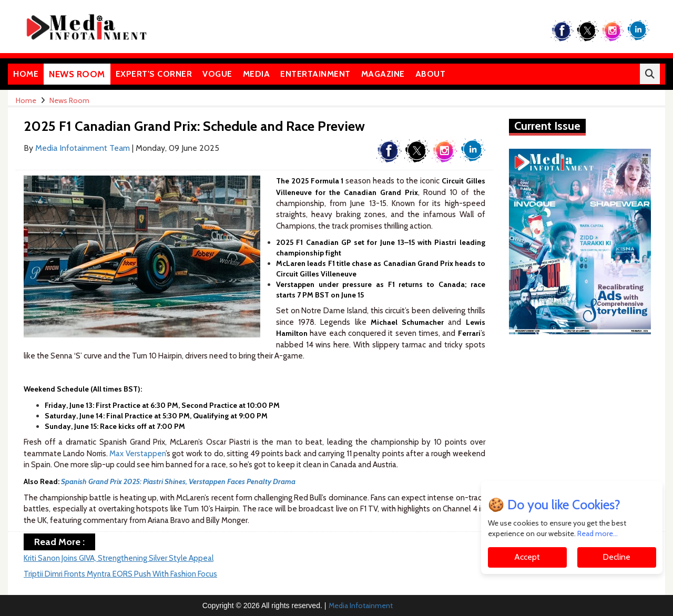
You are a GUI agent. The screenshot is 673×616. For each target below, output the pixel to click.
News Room (77, 74)
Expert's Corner (154, 74)
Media (257, 74)
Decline (616, 557)
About (431, 74)
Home (26, 74)
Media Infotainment (361, 605)
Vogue (217, 74)
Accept (527, 557)
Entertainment (315, 74)
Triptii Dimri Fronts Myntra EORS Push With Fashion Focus (120, 574)
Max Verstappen (137, 454)
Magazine (383, 74)
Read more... (598, 533)
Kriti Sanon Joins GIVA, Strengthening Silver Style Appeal (119, 558)
